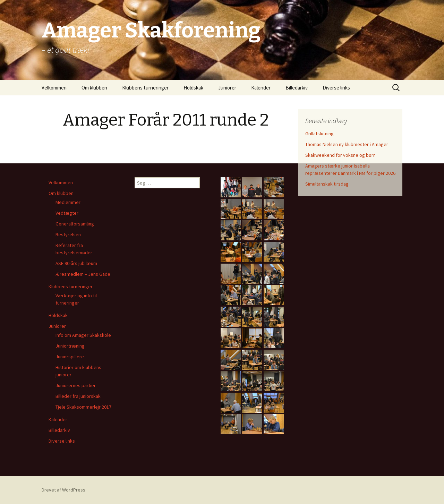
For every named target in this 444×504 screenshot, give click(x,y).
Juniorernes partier (76, 385)
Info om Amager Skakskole (83, 335)
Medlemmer (68, 202)
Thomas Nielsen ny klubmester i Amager (347, 144)
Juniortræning (70, 346)
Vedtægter (67, 213)
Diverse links (336, 88)
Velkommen (54, 88)
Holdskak (193, 88)
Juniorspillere (70, 357)
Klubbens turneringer (145, 88)
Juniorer (227, 88)
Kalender (261, 88)
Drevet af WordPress (63, 490)
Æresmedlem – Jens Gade (83, 274)
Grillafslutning (319, 134)
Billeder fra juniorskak (78, 396)
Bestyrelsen (68, 234)
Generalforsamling (75, 224)
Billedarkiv (297, 88)
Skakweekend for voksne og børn (340, 155)
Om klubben (94, 88)
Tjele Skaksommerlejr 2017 (83, 407)
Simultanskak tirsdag (327, 184)
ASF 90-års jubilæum (76, 263)
